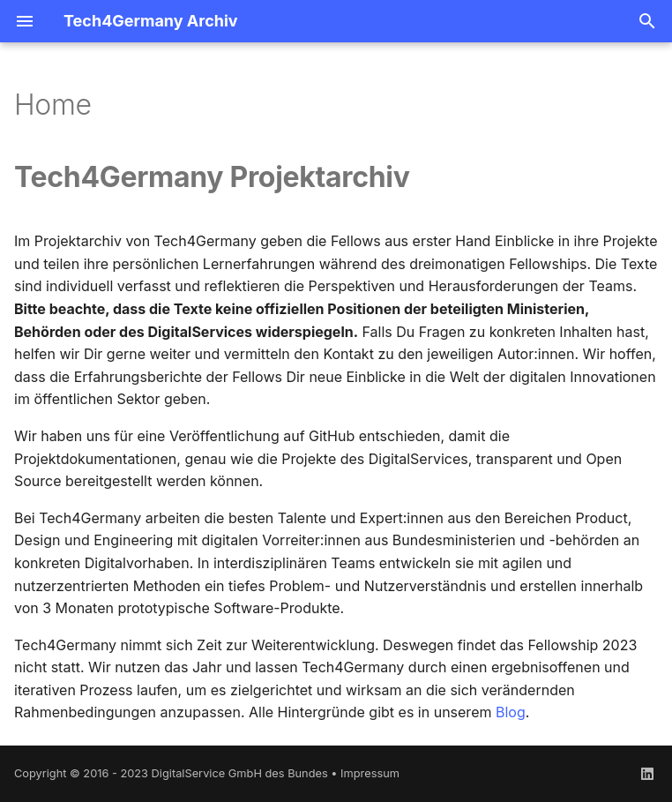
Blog (511, 712)
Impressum (370, 773)
